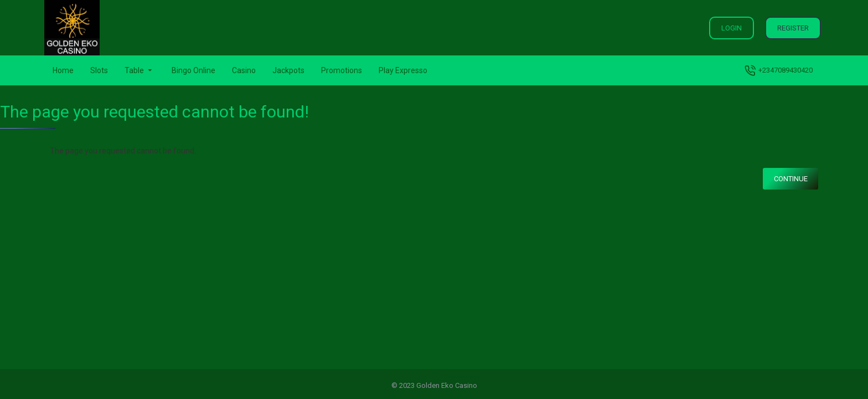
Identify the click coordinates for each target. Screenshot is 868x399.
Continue (791, 179)
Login (732, 28)
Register (793, 28)
